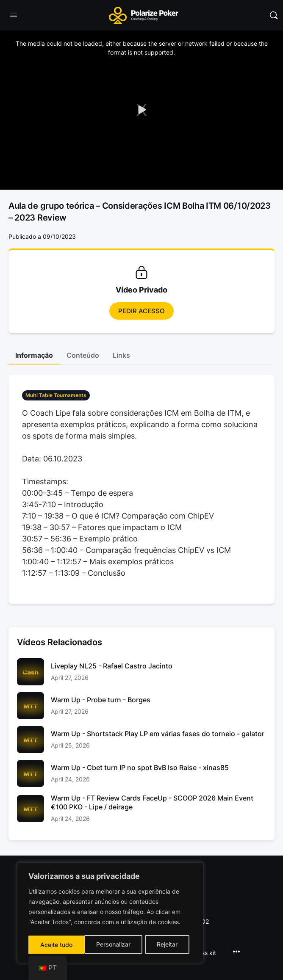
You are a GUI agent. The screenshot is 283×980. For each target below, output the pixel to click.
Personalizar (57, 945)
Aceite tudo (164, 945)
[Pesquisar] (274, 15)
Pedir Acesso (141, 311)
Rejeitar (111, 945)
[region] (110, 914)
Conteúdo (83, 355)
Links (121, 355)
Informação (34, 355)
